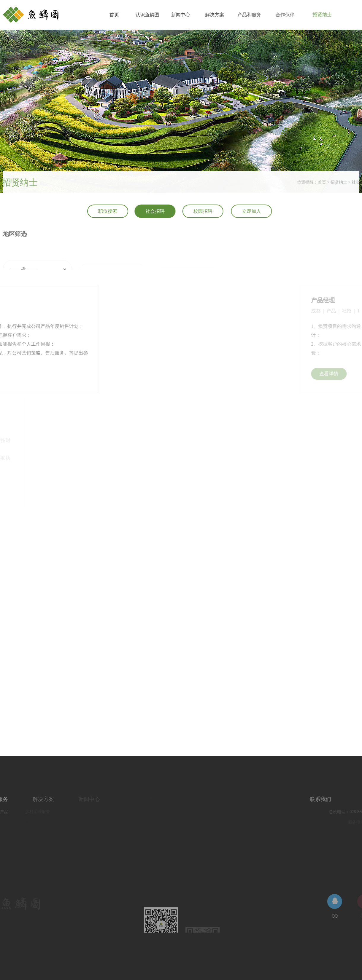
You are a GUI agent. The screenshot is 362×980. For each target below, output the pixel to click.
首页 (115, 15)
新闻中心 (183, 15)
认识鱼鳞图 (149, 15)
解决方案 (218, 15)
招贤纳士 (332, 15)
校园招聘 (206, 211)
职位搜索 (109, 211)
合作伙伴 (292, 15)
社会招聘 (157, 211)
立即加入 (256, 211)
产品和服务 (254, 15)
